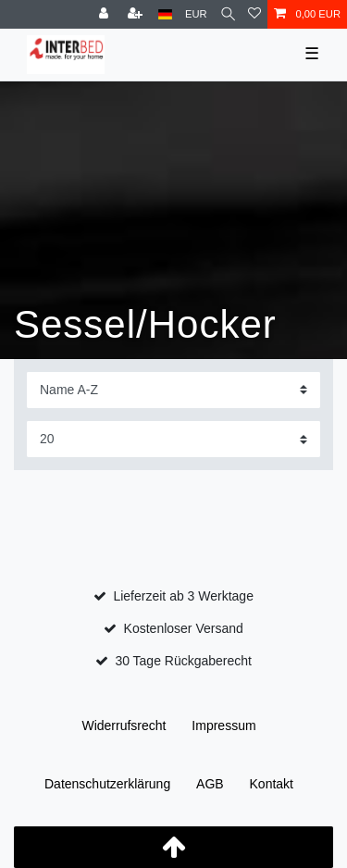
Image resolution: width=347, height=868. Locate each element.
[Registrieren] (137, 14)
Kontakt (272, 784)
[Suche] (228, 14)
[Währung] (196, 14)
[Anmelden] (105, 14)
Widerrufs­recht (124, 725)
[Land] (165, 14)
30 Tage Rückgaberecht (183, 661)
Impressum (223, 725)
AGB (210, 784)
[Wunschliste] (254, 14)
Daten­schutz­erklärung (107, 784)
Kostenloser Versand (184, 628)
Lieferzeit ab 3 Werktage (183, 596)
